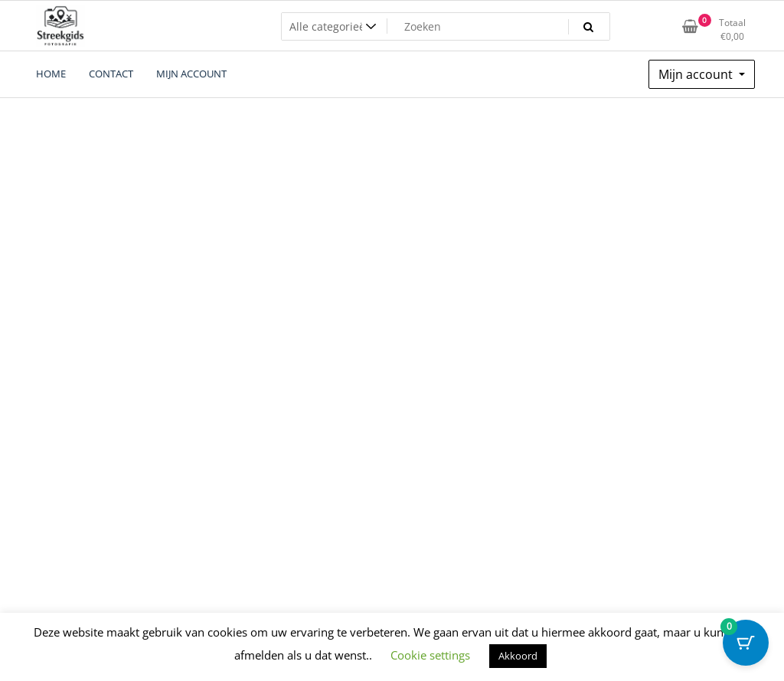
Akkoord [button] (518, 656)
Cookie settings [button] (430, 655)
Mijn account (697, 74)
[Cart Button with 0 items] (746, 643)
